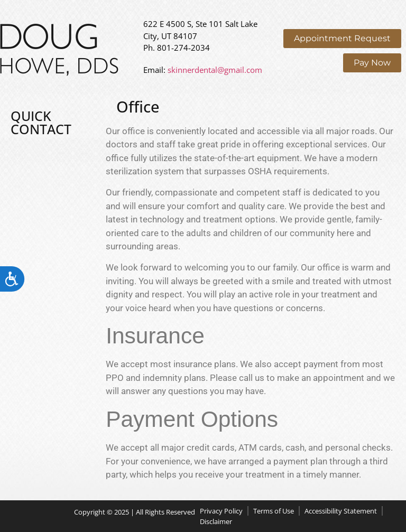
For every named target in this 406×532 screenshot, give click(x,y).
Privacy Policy (221, 511)
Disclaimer (216, 521)
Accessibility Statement (341, 511)
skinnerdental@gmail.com (215, 70)
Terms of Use (274, 511)
